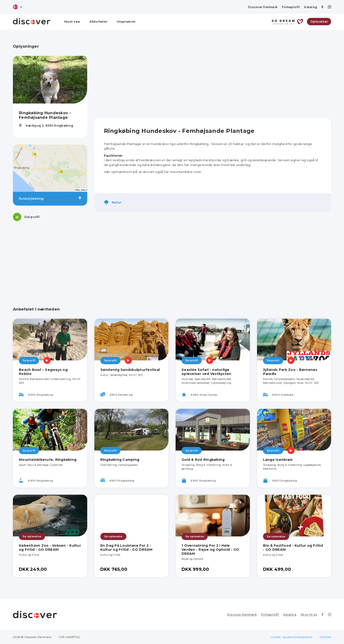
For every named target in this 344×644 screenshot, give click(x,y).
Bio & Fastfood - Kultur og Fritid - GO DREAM (293, 548)
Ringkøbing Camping (120, 460)
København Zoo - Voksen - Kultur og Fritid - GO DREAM (50, 548)
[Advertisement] (50, 258)
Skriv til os (309, 615)
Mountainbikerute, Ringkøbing (48, 460)
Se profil (29, 360)
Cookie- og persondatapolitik (292, 637)
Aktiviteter (98, 21)
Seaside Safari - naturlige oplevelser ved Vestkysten (206, 372)
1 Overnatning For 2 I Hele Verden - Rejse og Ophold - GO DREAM (210, 550)
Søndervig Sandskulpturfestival (130, 370)
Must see (72, 21)
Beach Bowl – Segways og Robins (43, 372)
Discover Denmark (263, 7)
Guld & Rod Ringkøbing (203, 460)
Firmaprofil (291, 7)
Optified (325, 637)
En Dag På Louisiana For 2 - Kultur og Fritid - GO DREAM (126, 548)
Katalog (311, 7)
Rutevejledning (50, 198)
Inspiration (126, 21)
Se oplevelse (32, 536)
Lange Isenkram (278, 460)
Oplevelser (319, 22)
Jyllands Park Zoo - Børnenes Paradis (290, 372)
